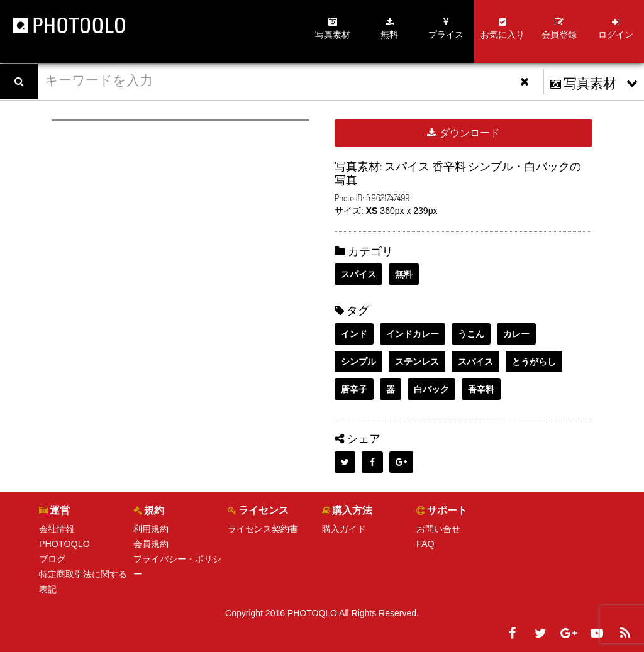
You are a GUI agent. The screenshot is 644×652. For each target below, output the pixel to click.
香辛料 (481, 389)
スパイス (358, 274)
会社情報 (57, 529)
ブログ (52, 559)
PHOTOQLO (64, 544)
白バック (431, 389)
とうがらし (534, 362)
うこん (471, 334)
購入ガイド (344, 529)
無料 (404, 274)
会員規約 (151, 544)
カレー (516, 334)
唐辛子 (354, 389)
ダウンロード (463, 133)
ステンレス (417, 362)
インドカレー (413, 334)
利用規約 (151, 529)
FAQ (425, 544)
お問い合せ (438, 529)
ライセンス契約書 (263, 529)
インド (354, 334)
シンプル (358, 362)
